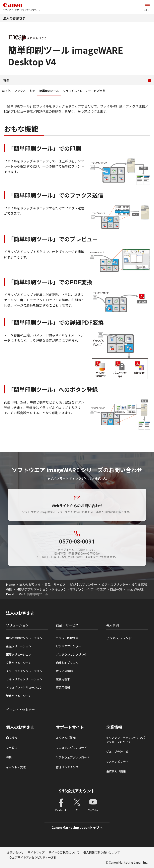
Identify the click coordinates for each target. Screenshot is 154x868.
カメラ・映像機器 (67, 638)
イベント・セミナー (20, 709)
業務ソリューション (19, 696)
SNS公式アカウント (77, 791)
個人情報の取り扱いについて (102, 852)
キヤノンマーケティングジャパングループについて (125, 740)
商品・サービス (55, 584)
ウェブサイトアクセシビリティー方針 (33, 857)
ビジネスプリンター (84, 584)
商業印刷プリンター (69, 663)
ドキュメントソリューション (24, 687)
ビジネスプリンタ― (69, 646)
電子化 (6, 91)
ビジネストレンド (119, 638)
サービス (12, 747)
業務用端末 (63, 679)
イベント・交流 (16, 767)
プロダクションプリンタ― (73, 654)
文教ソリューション (19, 663)
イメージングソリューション (24, 671)
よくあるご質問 (66, 738)
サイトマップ (36, 852)
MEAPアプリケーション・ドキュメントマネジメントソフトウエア (61, 589)
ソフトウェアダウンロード (73, 757)
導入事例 (112, 625)
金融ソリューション (19, 646)
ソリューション (17, 625)
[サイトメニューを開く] (147, 7)
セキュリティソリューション (24, 679)
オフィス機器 (64, 671)
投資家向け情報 (116, 771)
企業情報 (114, 727)
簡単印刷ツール (49, 91)
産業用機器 (63, 687)
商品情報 (12, 738)
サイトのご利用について (64, 852)
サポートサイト (70, 727)
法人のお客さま (14, 18)
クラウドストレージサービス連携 (84, 91)
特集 (9, 757)
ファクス (20, 91)
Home (10, 584)
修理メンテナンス (67, 767)
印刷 (32, 91)
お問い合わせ (15, 852)
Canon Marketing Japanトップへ (77, 827)
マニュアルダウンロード (71, 747)
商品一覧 (116, 589)
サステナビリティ (117, 762)
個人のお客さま (20, 727)
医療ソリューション (19, 654)
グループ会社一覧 (117, 752)
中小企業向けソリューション (24, 638)
